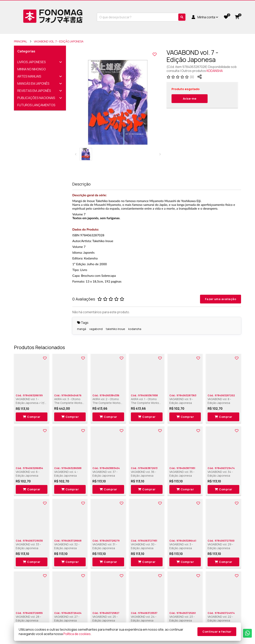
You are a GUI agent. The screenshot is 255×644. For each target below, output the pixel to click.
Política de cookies (77, 634)
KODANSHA (215, 71)
